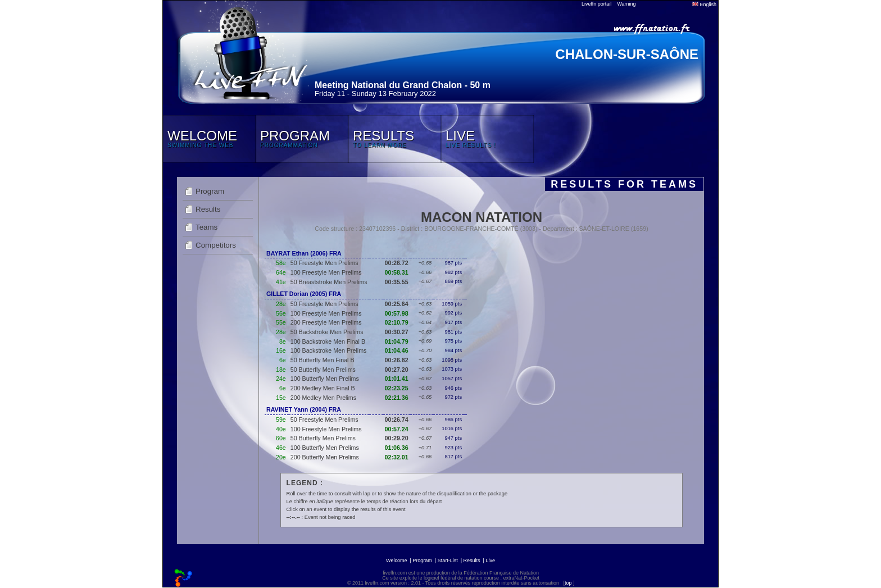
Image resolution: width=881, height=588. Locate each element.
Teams (206, 227)
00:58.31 (397, 272)
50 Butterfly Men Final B (323, 360)
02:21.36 (397, 398)
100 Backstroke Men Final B (328, 341)
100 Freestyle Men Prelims (326, 272)
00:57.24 (397, 429)
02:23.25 (397, 388)
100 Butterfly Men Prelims (325, 379)
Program (210, 191)
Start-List (448, 560)
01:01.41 (397, 379)
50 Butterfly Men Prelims (323, 370)
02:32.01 (397, 457)
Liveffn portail (596, 4)
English (704, 4)
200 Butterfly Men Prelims (325, 457)
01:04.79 (397, 341)
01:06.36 (397, 448)
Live (490, 560)
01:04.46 (397, 350)
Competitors (216, 245)
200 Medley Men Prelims (323, 398)
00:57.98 (397, 313)
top (568, 583)
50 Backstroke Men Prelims (327, 332)
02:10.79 (397, 322)
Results (208, 209)
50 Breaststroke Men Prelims (329, 282)
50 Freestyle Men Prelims (324, 263)
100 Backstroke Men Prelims (329, 350)
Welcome (396, 560)
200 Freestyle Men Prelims (326, 322)
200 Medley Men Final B (323, 388)
